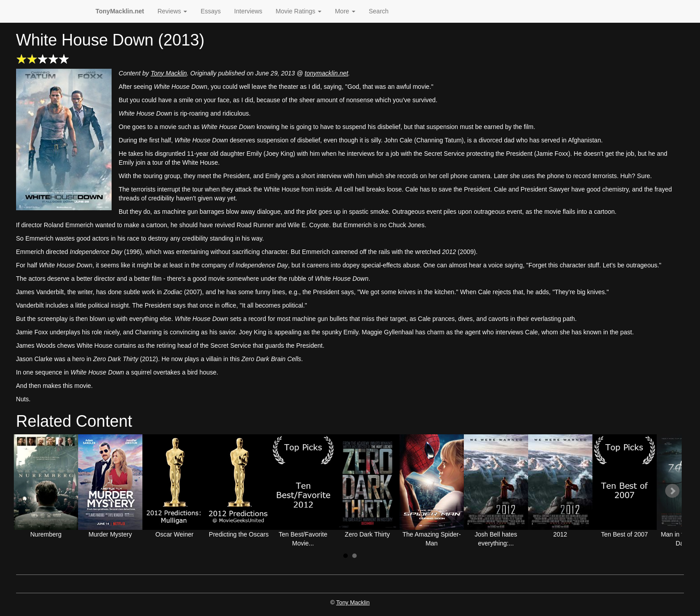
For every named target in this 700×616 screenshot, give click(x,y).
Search (379, 11)
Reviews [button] (173, 11)
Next (672, 491)
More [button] (345, 11)
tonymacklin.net (327, 73)
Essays (210, 11)
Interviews (248, 11)
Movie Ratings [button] (299, 11)
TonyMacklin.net (120, 11)
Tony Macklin (169, 73)
